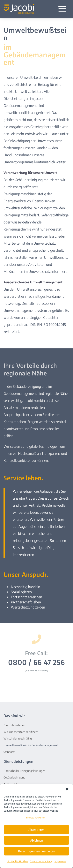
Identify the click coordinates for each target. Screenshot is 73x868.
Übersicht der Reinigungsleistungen (24, 771)
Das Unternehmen (14, 725)
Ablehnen (37, 840)
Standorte (9, 752)
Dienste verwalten (36, 818)
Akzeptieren (36, 830)
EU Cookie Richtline (18, 861)
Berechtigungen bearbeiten (37, 851)
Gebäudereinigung (14, 777)
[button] (67, 789)
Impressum (60, 861)
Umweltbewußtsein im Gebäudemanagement (31, 745)
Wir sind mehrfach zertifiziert (21, 732)
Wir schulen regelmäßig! (18, 738)
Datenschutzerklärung (41, 861)
